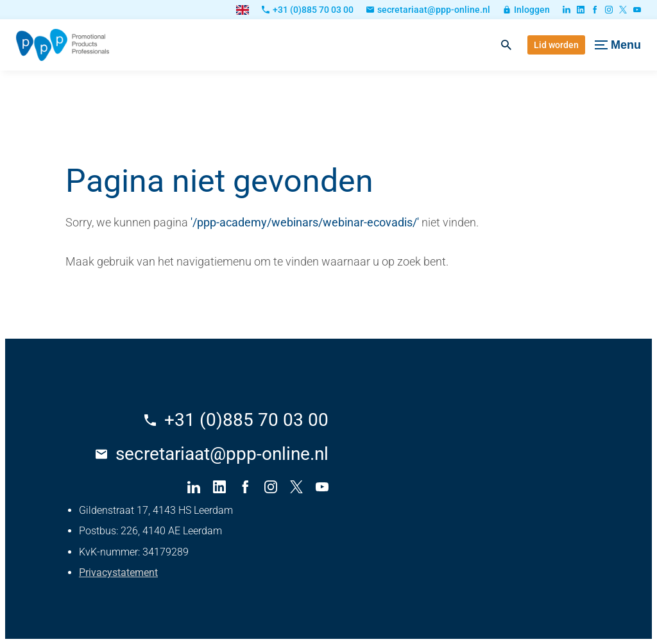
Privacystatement (118, 572)
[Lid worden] (556, 45)
